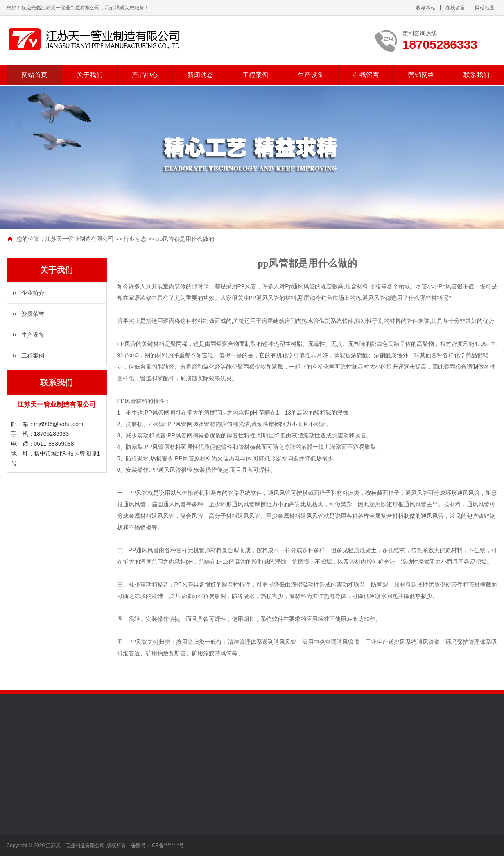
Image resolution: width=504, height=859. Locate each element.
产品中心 (145, 75)
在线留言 (455, 8)
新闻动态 (200, 75)
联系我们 (477, 75)
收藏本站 (426, 8)
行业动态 (135, 239)
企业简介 (33, 293)
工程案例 (255, 75)
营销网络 (421, 75)
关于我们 (90, 75)
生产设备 (311, 75)
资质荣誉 (33, 314)
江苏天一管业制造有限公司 (79, 239)
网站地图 (485, 8)
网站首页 (34, 75)
